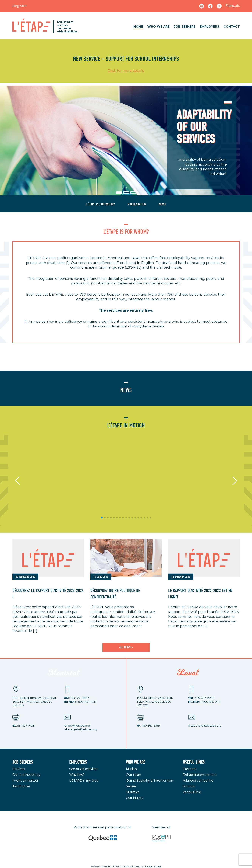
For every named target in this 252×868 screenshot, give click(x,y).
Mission (131, 769)
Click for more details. (126, 71)
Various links (192, 792)
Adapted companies (198, 781)
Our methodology (26, 775)
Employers (209, 27)
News (163, 204)
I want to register (25, 781)
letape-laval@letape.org (205, 726)
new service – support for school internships (126, 59)
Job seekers (185, 27)
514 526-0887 (80, 698)
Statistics (133, 792)
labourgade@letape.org (80, 729)
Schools (189, 786)
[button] (119, 193)
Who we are (158, 27)
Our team (134, 775)
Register (20, 6)
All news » (126, 647)
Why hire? (77, 775)
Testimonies (21, 786)
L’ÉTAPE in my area (84, 781)
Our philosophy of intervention (150, 781)
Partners (190, 769)
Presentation (137, 204)
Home (138, 27)
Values (131, 786)
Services (19, 769)
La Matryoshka (153, 866)
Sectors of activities (84, 769)
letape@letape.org (77, 726)
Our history (135, 798)
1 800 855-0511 (86, 702)
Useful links (194, 762)
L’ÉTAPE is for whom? (100, 204)
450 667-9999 (205, 698)
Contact (232, 27)
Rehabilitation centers (200, 775)
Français (233, 6)
